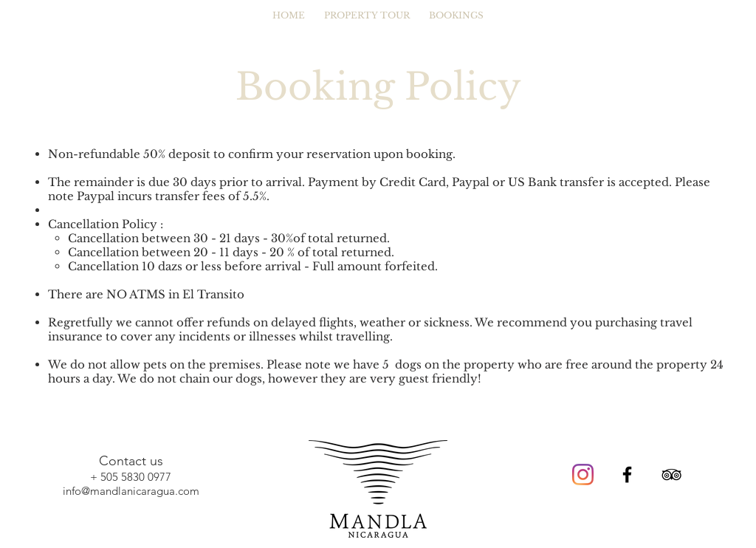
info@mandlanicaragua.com (131, 491)
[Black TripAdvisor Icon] (671, 475)
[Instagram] (583, 475)
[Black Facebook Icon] (627, 475)
